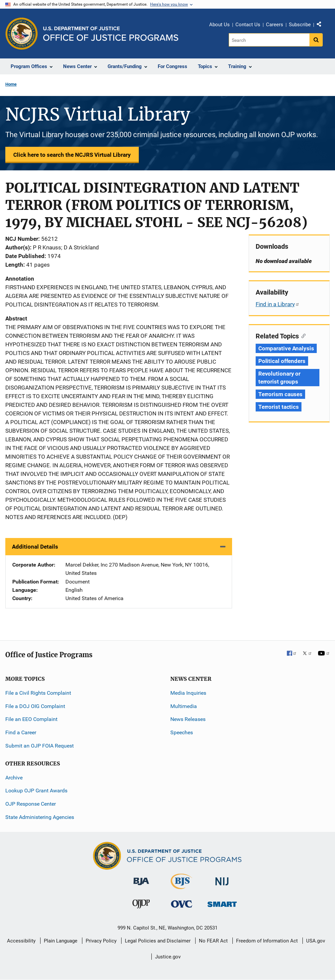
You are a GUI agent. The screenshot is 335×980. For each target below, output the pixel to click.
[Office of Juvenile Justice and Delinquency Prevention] (141, 905)
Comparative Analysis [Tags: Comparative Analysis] (286, 348)
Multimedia (184, 706)
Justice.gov (168, 957)
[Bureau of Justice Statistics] (181, 886)
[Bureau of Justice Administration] (141, 878)
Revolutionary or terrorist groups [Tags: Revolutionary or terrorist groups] (279, 378)
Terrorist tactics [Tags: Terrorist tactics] (279, 407)
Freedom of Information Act (267, 941)
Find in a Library (278, 304)
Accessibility (21, 941)
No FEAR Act (213, 941)
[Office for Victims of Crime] (182, 904)
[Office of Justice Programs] (22, 34)
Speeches (182, 732)
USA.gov (316, 941)
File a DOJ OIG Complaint (35, 706)
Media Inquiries (188, 693)
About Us (219, 25)
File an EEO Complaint (31, 719)
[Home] (111, 34)
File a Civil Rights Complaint (38, 693)
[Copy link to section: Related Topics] (302, 335)
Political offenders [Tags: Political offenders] (282, 361)
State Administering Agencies (40, 817)
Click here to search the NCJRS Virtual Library (72, 155)
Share (321, 26)
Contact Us (248, 25)
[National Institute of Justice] (222, 879)
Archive (14, 778)
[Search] (269, 40)
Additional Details (35, 547)
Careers (275, 25)
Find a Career (21, 732)
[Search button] (316, 40)
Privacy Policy (101, 941)
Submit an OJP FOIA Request (40, 746)
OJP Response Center (31, 804)
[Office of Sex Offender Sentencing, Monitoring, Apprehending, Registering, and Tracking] (222, 902)
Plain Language (61, 941)
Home (11, 84)
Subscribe (300, 25)
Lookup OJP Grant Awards (36, 791)
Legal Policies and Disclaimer (158, 941)
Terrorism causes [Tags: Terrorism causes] (280, 394)
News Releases (188, 719)
